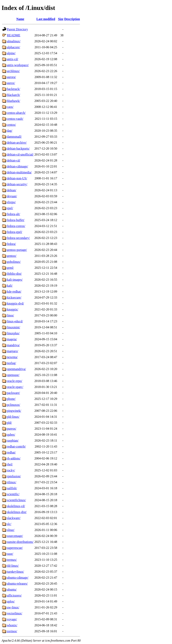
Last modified (46, 19)
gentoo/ (12, 256)
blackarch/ (14, 95)
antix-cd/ (13, 59)
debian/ (12, 190)
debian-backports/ (18, 148)
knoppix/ (13, 309)
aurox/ (11, 83)
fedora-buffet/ (16, 220)
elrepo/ (11, 202)
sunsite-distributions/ (20, 542)
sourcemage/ (15, 536)
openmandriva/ (16, 369)
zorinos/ (12, 631)
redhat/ (11, 452)
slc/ (9, 524)
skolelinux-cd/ (16, 506)
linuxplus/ (13, 333)
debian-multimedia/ (19, 172)
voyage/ (12, 619)
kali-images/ (15, 280)
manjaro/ (13, 351)
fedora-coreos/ (16, 226)
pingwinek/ (14, 411)
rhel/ (10, 464)
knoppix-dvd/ (15, 303)
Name (20, 19)
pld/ (9, 423)
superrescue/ (15, 548)
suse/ (10, 554)
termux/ (12, 560)
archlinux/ (13, 71)
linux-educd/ (15, 321)
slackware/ (14, 518)
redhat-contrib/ (16, 446)
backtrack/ (14, 89)
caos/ (10, 107)
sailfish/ (12, 488)
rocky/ (11, 470)
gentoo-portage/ (17, 250)
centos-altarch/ (16, 113)
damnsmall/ (14, 137)
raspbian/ (13, 440)
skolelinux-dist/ (17, 512)
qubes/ (11, 435)
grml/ (10, 268)
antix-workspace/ (18, 65)
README (14, 35)
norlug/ (11, 363)
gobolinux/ (14, 262)
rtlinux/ (12, 482)
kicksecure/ (14, 297)
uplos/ (11, 601)
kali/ (10, 286)
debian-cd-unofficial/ (20, 154)
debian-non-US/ (17, 178)
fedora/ (11, 244)
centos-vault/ (15, 119)
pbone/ (11, 399)
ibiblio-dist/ (14, 274)
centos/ (11, 125)
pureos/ (12, 429)
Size (61, 19)
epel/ (10, 208)
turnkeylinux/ (15, 572)
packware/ (13, 393)
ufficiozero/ (14, 595)
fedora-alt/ (14, 214)
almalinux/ (14, 41)
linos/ (10, 315)
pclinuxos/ (14, 405)
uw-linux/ (13, 607)
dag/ (10, 131)
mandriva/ (13, 345)
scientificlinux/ (16, 500)
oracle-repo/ (15, 381)
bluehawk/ (14, 101)
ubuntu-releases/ (17, 584)
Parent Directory (17, 29)
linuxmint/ (14, 327)
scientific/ (13, 494)
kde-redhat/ (14, 292)
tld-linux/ (13, 566)
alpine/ (11, 53)
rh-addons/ (14, 458)
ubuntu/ (12, 589)
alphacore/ (14, 47)
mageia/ (12, 339)
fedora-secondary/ (18, 238)
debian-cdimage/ (18, 166)
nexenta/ (12, 357)
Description (72, 19)
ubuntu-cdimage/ (18, 578)
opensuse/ (13, 375)
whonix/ (12, 625)
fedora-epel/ (15, 232)
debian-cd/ (14, 160)
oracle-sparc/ (15, 387)
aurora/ (11, 77)
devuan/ (12, 196)
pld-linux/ (13, 417)
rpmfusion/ (14, 476)
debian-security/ (17, 184)
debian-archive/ (17, 143)
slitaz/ (11, 530)
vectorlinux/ (15, 613)
